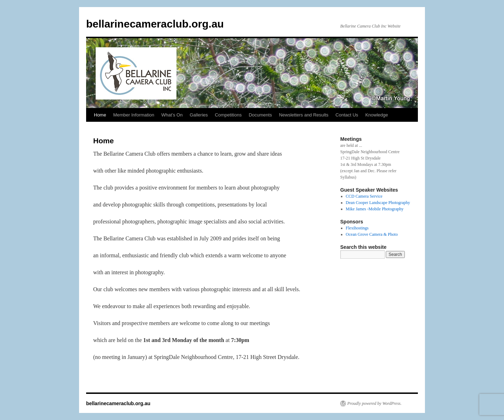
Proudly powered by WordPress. (374, 403)
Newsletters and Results (304, 115)
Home (100, 115)
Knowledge (377, 115)
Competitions (228, 115)
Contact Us (347, 115)
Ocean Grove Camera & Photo (372, 234)
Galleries (199, 115)
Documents (260, 115)
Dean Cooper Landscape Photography (378, 203)
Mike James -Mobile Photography (375, 209)
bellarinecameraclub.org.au (155, 24)
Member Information (134, 115)
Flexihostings (357, 228)
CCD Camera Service (364, 196)
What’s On (172, 115)
